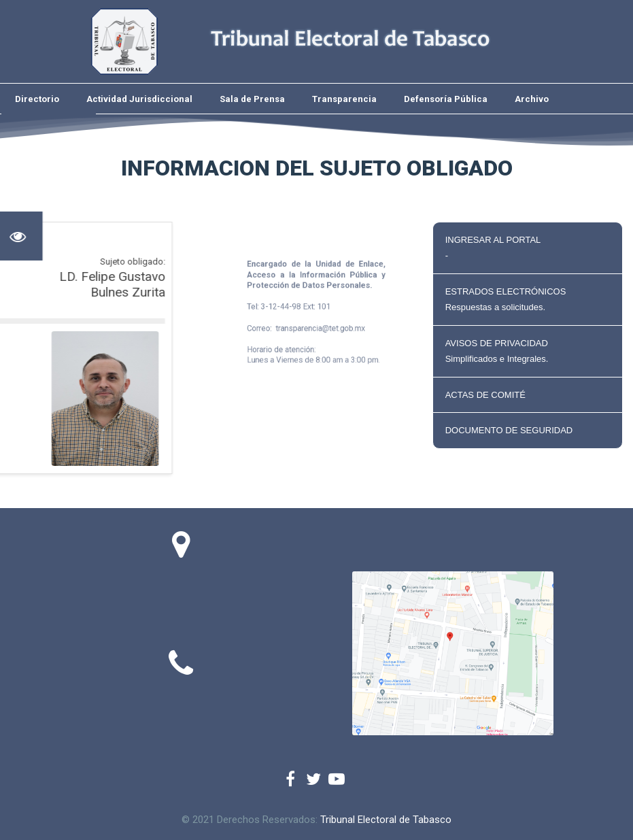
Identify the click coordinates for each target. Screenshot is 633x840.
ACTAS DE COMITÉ (485, 395)
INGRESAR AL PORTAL (528, 248)
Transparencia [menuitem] (344, 99)
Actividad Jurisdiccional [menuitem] (139, 99)
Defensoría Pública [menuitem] (446, 99)
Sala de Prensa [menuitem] (252, 99)
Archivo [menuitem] (532, 99)
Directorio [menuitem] (37, 99)
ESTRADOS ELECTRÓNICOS (528, 300)
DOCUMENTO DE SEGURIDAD (509, 430)
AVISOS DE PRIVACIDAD (528, 351)
